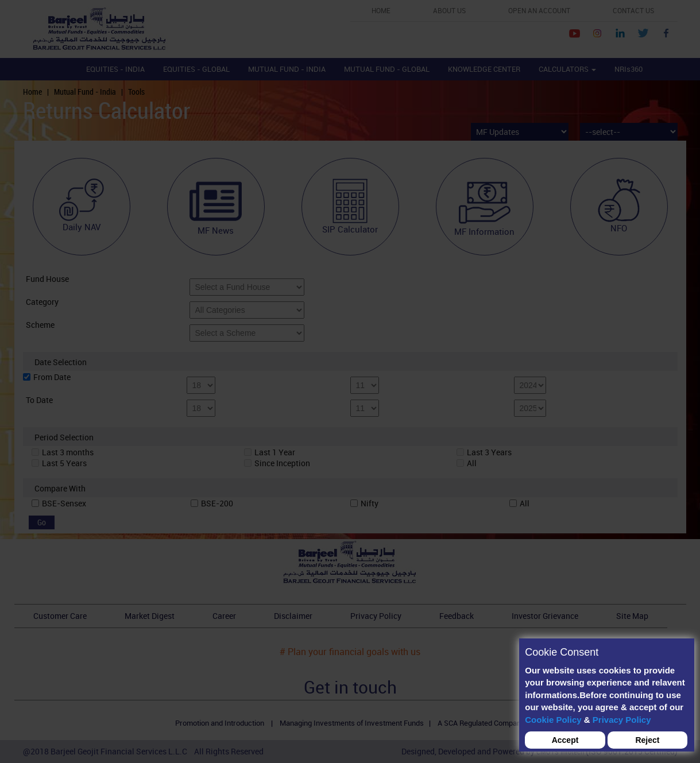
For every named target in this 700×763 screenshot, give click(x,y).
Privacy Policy (622, 720)
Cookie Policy (553, 720)
